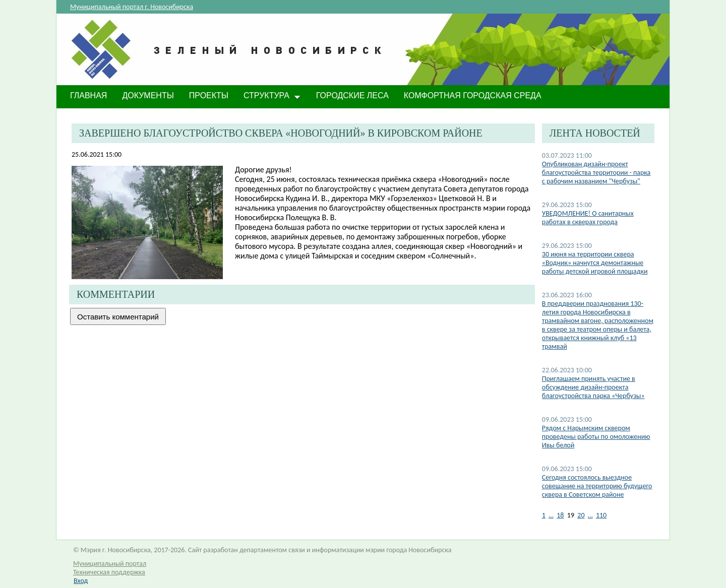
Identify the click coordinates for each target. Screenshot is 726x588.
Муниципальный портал (110, 564)
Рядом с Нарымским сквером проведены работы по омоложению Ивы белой (596, 437)
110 (601, 515)
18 (560, 515)
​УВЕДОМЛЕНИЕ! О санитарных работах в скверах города (588, 218)
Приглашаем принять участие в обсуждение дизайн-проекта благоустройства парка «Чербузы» (593, 387)
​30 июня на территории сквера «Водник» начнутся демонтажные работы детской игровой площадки (595, 263)
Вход (81, 581)
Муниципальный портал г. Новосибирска (132, 7)
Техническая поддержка (109, 572)
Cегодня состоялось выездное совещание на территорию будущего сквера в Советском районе (597, 486)
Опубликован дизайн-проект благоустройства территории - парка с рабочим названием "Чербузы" (596, 173)
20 (581, 515)
